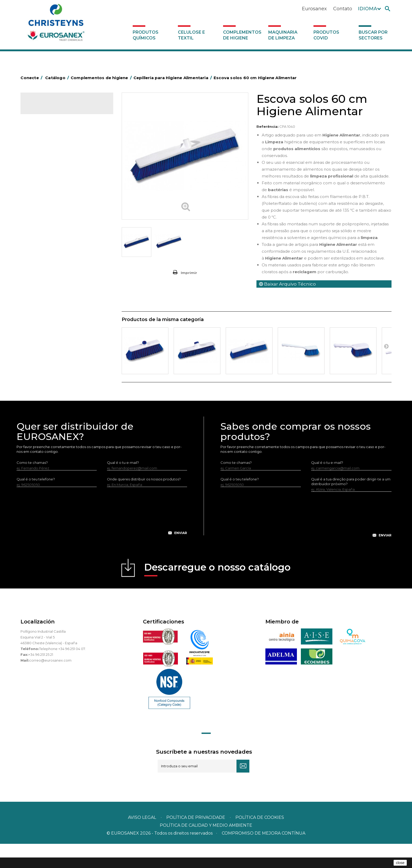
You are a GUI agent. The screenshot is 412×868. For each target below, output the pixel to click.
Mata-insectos (43, 265)
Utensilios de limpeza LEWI (53, 322)
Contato (343, 9)
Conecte (32, 78)
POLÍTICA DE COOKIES (260, 842)
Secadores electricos (49, 306)
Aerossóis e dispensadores (53, 151)
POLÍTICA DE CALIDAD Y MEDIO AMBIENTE (206, 849)
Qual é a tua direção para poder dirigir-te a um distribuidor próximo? (351, 506)
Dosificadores (43, 330)
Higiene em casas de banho (54, 257)
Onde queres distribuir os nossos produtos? (144, 503)
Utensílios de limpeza (49, 314)
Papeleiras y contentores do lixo (58, 208)
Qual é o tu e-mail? (123, 487)
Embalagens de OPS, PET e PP (57, 224)
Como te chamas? (32, 487)
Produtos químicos (146, 35)
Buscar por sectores (373, 35)
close (400, 863)
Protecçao (40, 290)
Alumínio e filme (44, 159)
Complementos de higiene (242, 35)
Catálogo (45, 108)
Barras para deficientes (50, 167)
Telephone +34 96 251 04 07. (62, 673)
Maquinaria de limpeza (283, 35)
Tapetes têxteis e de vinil (52, 249)
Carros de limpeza (46, 200)
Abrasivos (39, 143)
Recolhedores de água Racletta (58, 298)
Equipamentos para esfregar (55, 216)
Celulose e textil (191, 35)
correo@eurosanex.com (50, 684)
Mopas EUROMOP (46, 273)
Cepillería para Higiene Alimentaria (60, 241)
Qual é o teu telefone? (36, 503)
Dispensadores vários (49, 338)
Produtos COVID (326, 35)
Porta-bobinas (43, 281)
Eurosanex (314, 9)
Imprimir (189, 273)
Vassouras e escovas (48, 232)
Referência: (267, 126)
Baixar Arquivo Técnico (287, 284)
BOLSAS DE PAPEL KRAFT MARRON (61, 184)
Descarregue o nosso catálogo (217, 593)
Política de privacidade (196, 842)
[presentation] (102, 539)
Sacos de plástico (46, 175)
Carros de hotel (44, 192)
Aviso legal (142, 842)
